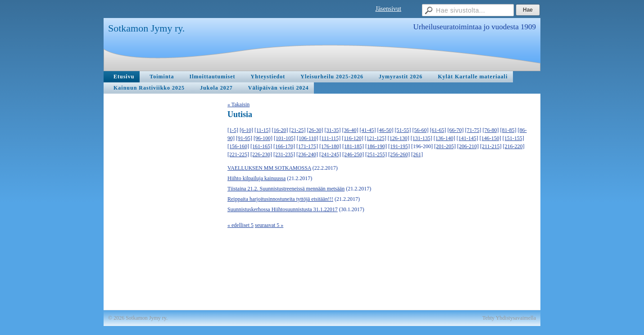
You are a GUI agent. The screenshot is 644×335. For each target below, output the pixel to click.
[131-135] (422, 138)
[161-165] (261, 146)
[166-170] (284, 146)
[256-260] (399, 154)
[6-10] (246, 130)
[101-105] (285, 138)
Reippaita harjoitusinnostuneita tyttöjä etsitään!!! (280, 199)
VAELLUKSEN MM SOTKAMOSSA (269, 168)
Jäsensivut (388, 9)
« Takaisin (238, 104)
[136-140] (444, 138)
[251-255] (376, 154)
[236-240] (307, 154)
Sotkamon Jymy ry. (146, 28)
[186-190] (376, 146)
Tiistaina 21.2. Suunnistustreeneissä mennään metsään (286, 189)
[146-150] (490, 138)
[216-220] (514, 146)
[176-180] (330, 146)
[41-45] (368, 130)
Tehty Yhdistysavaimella (509, 318)
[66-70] (456, 130)
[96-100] (263, 138)
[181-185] (353, 146)
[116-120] (353, 138)
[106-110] (308, 138)
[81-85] (508, 130)
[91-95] (244, 138)
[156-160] (238, 146)
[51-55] (403, 130)
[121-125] (376, 138)
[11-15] (263, 130)
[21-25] (298, 130)
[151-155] (513, 138)
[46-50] (385, 130)
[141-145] (467, 138)
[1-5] (233, 130)
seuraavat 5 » (269, 225)
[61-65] (438, 130)
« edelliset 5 (240, 225)
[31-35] (333, 130)
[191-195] (399, 146)
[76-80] (491, 130)
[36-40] (350, 130)
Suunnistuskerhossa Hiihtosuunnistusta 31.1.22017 (283, 209)
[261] (417, 154)
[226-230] (261, 154)
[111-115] (330, 138)
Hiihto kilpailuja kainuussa (256, 178)
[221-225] (238, 154)
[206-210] (468, 146)
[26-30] (315, 130)
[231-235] (284, 154)
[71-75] (473, 130)
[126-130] (399, 138)
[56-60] (421, 130)
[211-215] (491, 146)
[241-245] (330, 154)
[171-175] (307, 146)
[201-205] (445, 146)
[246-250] (353, 154)
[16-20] (280, 130)
